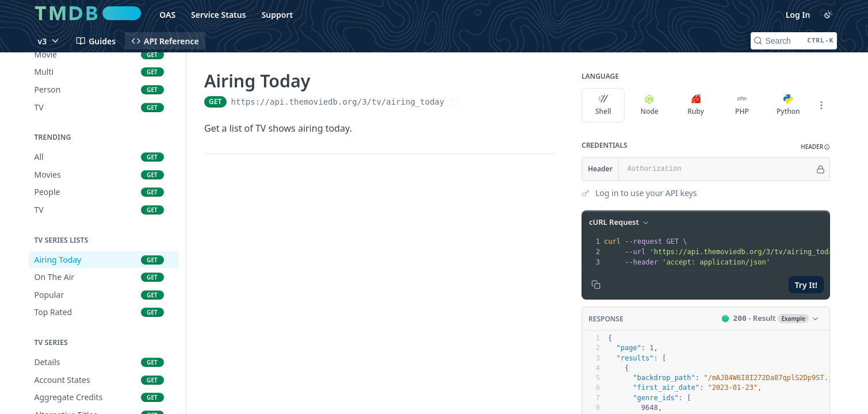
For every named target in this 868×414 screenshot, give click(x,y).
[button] (815, 147)
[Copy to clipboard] (596, 285)
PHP (742, 105)
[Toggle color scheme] (828, 14)
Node (649, 105)
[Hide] (821, 169)
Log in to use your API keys (646, 193)
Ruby (696, 105)
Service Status (219, 15)
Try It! (806, 285)
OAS (167, 15)
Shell (603, 105)
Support (278, 15)
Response (606, 319)
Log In (798, 15)
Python (788, 105)
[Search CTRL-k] (794, 41)
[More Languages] (821, 105)
